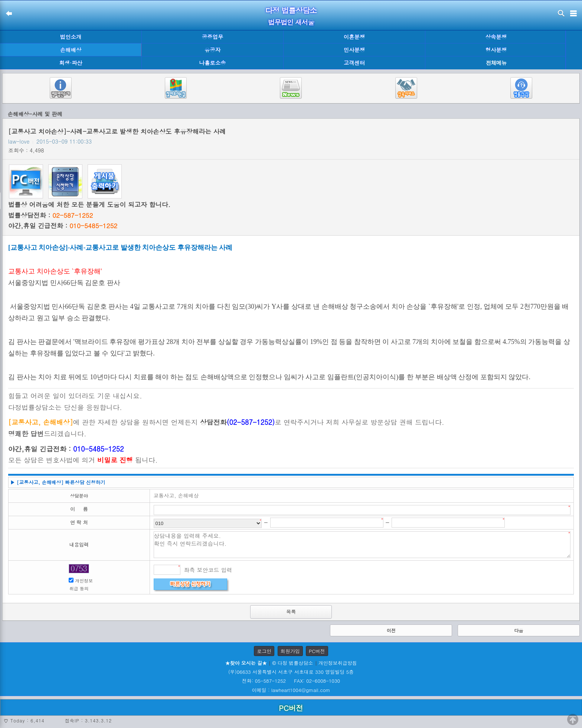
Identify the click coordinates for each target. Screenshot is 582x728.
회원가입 (290, 651)
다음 (519, 630)
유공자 (212, 50)
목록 (291, 612)
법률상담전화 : (50, 215)
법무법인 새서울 (291, 22)
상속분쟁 (496, 37)
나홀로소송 (213, 63)
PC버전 (317, 651)
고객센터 (354, 63)
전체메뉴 (496, 63)
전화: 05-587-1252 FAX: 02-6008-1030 (291, 681)
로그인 (264, 651)
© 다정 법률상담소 (292, 663)
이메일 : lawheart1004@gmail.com (291, 690)
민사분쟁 (354, 50)
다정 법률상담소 (291, 10)
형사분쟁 (496, 50)
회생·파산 (71, 63)
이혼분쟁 (354, 37)
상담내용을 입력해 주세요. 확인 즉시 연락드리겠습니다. (362, 545)
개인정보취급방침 (338, 663)
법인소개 (71, 37)
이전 (391, 630)
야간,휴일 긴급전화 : (63, 226)
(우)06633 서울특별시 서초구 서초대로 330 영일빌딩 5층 (291, 672)
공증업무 (213, 37)
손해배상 (71, 50)
